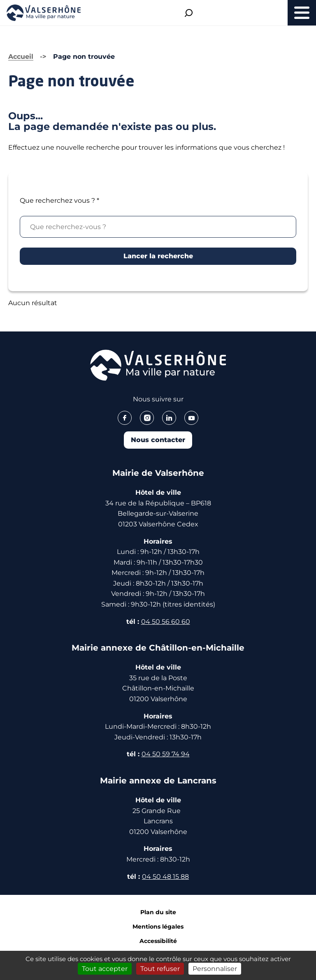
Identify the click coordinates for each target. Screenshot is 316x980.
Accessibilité (158, 941)
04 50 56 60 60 (166, 622)
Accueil (21, 57)
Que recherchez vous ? (59, 200)
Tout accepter (105, 969)
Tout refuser (160, 969)
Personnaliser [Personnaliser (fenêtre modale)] (215, 969)
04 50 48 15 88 (165, 877)
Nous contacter (158, 440)
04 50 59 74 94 (166, 754)
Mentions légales (158, 927)
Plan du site (158, 912)
